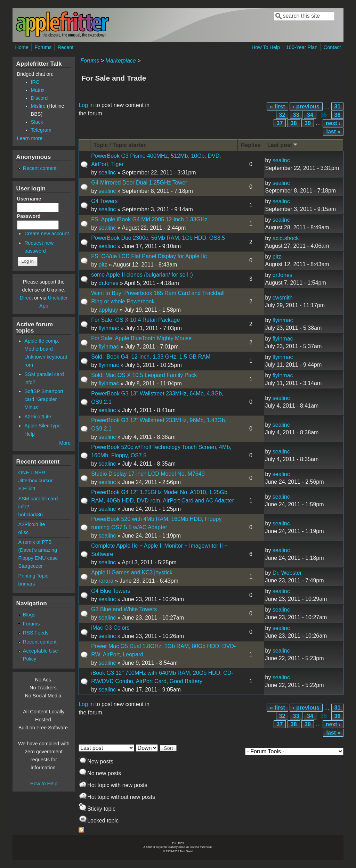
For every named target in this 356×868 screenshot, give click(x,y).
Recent (66, 47)
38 (294, 123)
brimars (27, 584)
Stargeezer (31, 566)
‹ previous (306, 107)
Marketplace (121, 61)
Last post (283, 145)
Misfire (38, 106)
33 (296, 115)
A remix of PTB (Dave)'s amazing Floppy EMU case (38, 550)
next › (333, 123)
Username (31, 199)
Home (22, 47)
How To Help (266, 47)
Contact (332, 47)
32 (282, 115)
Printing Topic (33, 576)
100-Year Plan (302, 47)
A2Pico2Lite (38, 417)
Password (31, 216)
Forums (43, 47)
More (65, 443)
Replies (251, 145)
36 (338, 115)
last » (333, 132)
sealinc (107, 173)
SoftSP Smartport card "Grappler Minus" (44, 399)
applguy (108, 310)
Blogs (29, 615)
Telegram (41, 130)
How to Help (44, 784)
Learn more (30, 138)
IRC (35, 82)
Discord (39, 98)
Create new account (47, 234)
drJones (108, 283)
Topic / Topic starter (120, 145)
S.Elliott (27, 489)
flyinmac (109, 328)
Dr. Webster (287, 573)
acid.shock (286, 238)
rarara (106, 581)
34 (310, 115)
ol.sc (24, 532)
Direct (26, 298)
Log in (86, 105)
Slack (37, 122)
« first (277, 107)
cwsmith (283, 298)
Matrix (38, 90)
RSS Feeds (36, 633)
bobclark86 (31, 515)
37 (280, 123)
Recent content (40, 168)
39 (308, 123)
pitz (103, 265)
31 (338, 107)
